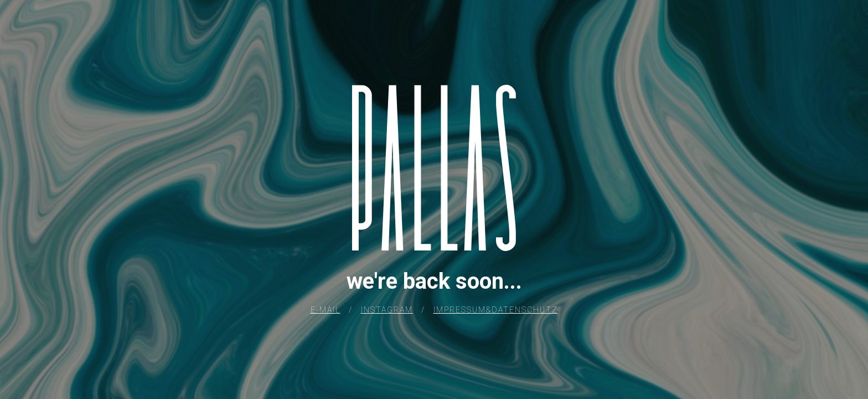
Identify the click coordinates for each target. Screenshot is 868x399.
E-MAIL (325, 310)
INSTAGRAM (387, 310)
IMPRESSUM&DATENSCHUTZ (496, 310)
